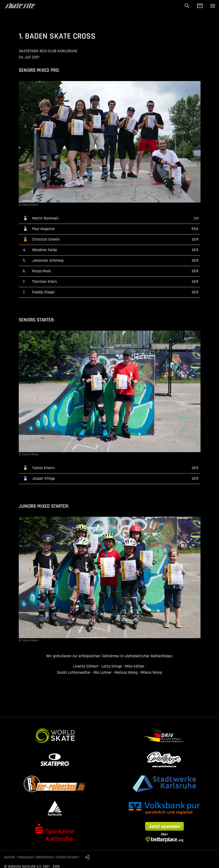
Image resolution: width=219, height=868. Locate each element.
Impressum (26, 857)
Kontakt (10, 857)
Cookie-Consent (67, 857)
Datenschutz (45, 857)
